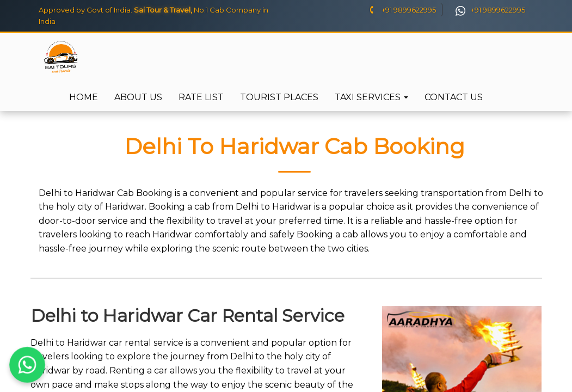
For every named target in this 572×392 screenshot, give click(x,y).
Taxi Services (371, 97)
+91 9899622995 (402, 10)
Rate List (201, 97)
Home (84, 97)
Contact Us (454, 97)
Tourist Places (279, 97)
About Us (138, 97)
